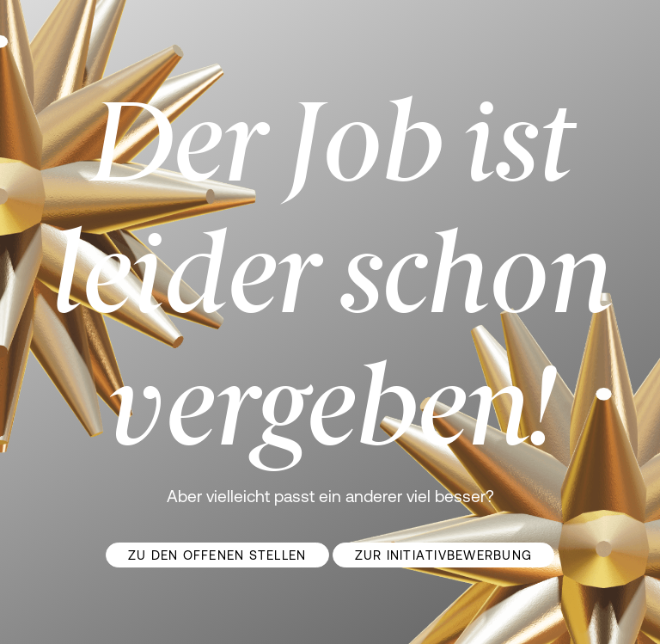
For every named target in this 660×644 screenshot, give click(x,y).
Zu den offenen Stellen (217, 555)
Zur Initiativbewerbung (444, 555)
